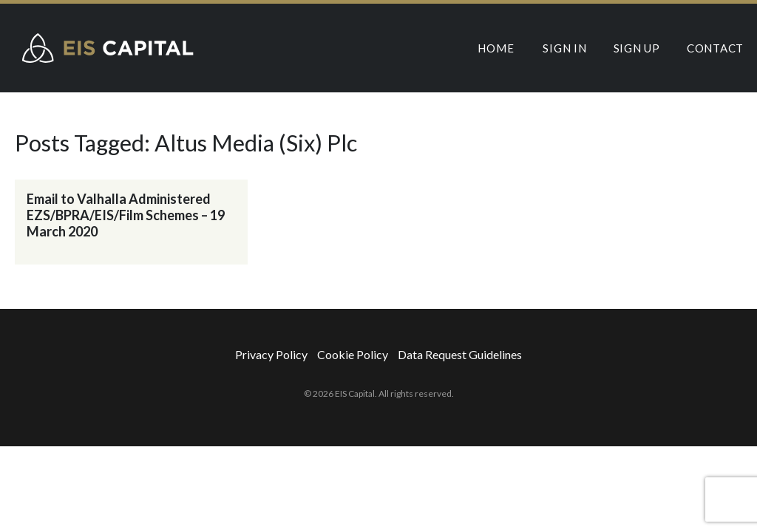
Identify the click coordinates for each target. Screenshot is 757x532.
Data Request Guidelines (460, 354)
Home (496, 48)
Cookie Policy (353, 354)
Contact (715, 48)
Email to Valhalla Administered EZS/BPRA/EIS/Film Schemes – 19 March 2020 (126, 215)
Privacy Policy (271, 354)
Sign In (564, 48)
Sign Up (637, 48)
